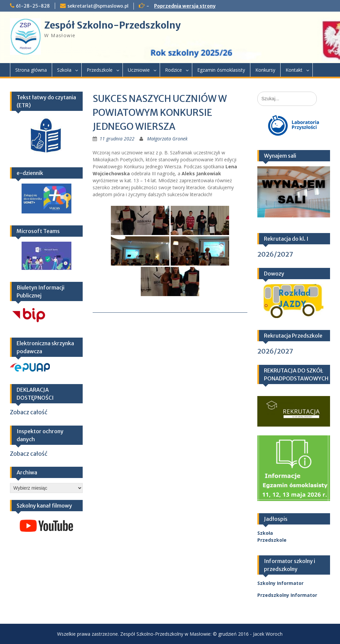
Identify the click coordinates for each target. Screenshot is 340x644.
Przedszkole (100, 70)
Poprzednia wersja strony (185, 6)
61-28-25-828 (33, 6)
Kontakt (294, 70)
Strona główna (31, 70)
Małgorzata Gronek (167, 139)
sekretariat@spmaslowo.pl (98, 6)
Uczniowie (139, 70)
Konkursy (265, 70)
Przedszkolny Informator (287, 595)
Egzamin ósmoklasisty (221, 70)
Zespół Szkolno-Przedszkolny (112, 25)
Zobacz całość (29, 412)
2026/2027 (275, 254)
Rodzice (173, 70)
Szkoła (64, 70)
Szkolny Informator (280, 583)
